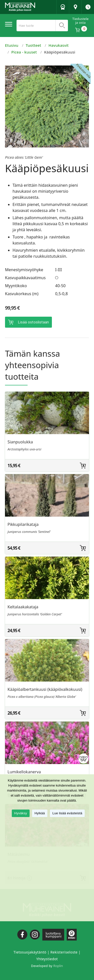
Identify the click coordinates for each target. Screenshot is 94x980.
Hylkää (40, 813)
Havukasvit (59, 45)
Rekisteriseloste (64, 952)
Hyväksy (21, 813)
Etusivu (12, 45)
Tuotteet (34, 45)
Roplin (58, 966)
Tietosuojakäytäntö (30, 952)
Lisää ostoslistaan (33, 322)
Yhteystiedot (47, 959)
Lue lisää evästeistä (67, 813)
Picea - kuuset (24, 52)
